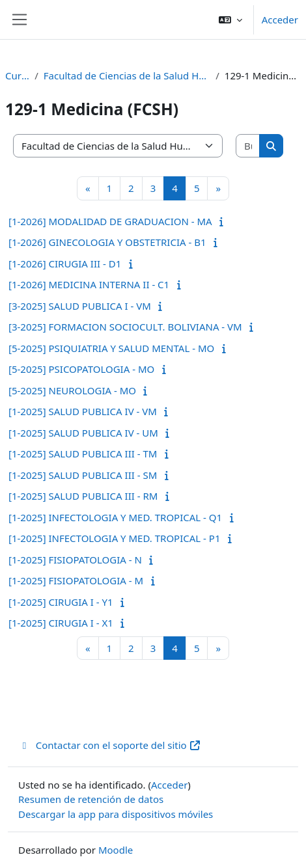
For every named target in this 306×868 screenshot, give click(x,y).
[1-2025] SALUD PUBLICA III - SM (83, 475)
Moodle (116, 850)
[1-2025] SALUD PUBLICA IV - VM (83, 411)
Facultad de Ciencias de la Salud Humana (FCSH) (127, 75)
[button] (230, 20)
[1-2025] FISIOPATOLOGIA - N (75, 560)
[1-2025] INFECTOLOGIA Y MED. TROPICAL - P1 (114, 538)
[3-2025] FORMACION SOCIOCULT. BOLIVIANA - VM (125, 327)
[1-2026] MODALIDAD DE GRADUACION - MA (110, 221)
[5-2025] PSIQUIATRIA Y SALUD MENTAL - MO (111, 348)
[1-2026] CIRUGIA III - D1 (65, 264)
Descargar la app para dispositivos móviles (116, 814)
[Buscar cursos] (248, 146)
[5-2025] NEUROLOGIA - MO (72, 390)
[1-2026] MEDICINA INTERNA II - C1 (89, 284)
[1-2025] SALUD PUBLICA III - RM (83, 496)
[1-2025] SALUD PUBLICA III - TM (83, 454)
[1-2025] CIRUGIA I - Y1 (61, 602)
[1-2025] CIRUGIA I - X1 (61, 623)
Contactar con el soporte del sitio (110, 745)
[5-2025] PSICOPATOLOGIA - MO (81, 369)
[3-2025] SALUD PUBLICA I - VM (80, 306)
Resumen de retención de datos (91, 799)
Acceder (280, 20)
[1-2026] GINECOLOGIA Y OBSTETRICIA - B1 (107, 242)
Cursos (17, 75)
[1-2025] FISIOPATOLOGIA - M (76, 580)
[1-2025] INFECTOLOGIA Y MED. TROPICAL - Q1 (115, 517)
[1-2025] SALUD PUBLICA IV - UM (83, 433)
